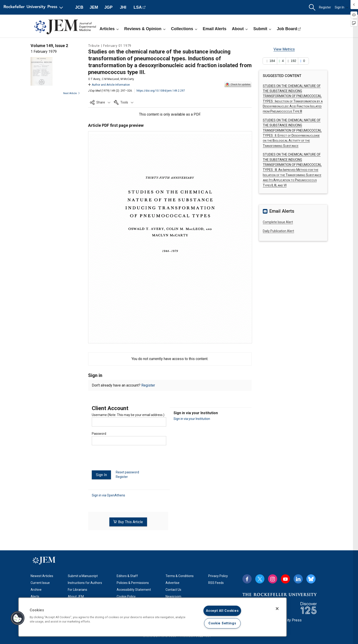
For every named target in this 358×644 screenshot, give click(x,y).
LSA (138, 7)
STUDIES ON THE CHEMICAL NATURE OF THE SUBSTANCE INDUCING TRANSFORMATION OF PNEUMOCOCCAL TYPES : (292, 170)
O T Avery (94, 79)
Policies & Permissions (133, 582)
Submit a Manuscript (83, 575)
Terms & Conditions (180, 575)
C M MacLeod (110, 79)
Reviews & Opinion (145, 29)
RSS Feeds (216, 582)
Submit (262, 29)
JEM (94, 7)
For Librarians (78, 589)
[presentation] (126, 460)
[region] (153, 617)
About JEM (76, 596)
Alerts (35, 596)
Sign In (342, 7)
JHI (123, 7)
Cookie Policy (126, 596)
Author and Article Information (109, 85)
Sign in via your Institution (192, 419)
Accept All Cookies (222, 611)
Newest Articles (42, 575)
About (240, 29)
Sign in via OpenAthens (108, 495)
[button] (312, 7)
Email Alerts (215, 29)
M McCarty (127, 79)
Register (325, 7)
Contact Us (173, 589)
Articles (109, 29)
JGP (108, 7)
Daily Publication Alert (278, 231)
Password (99, 434)
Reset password (127, 472)
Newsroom (173, 596)
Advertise (172, 582)
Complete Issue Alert (278, 222)
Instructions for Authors (85, 582)
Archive (36, 589)
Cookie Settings (222, 623)
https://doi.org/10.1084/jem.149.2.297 (161, 91)
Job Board (287, 29)
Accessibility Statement (134, 589)
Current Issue (40, 582)
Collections (184, 29)
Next (72, 93)
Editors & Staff (127, 575)
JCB (79, 7)
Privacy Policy (218, 575)
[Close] (277, 609)
